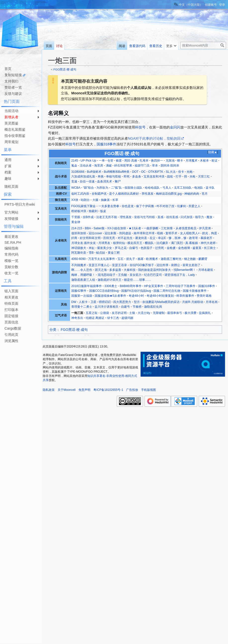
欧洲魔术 (152, 259)
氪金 (74, 166)
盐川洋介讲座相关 (107, 307)
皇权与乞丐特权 (145, 217)
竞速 (74, 181)
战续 (170, 176)
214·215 (77, 228)
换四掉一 (157, 161)
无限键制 (159, 313)
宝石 (120, 259)
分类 (53, 330)
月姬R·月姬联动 (192, 302)
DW (74, 302)
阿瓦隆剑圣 (79, 253)
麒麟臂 (203, 259)
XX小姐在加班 (117, 228)
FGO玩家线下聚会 (84, 206)
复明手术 (171, 233)
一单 (102, 161)
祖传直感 (172, 217)
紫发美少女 (105, 248)
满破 (109, 166)
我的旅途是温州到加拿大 (154, 270)
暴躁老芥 (206, 238)
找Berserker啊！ (185, 270)
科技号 (140, 127)
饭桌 (103, 211)
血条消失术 (105, 181)
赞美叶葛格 (204, 296)
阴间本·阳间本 (170, 166)
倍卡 (181, 172)
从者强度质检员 (186, 228)
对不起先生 (125, 238)
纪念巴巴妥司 (153, 275)
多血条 (137, 176)
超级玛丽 (127, 318)
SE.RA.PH (13, 242)
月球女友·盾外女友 (84, 243)
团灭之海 (101, 270)
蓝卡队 (210, 188)
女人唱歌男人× (190, 233)
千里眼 (76, 217)
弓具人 (167, 188)
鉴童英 (197, 248)
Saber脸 (99, 228)
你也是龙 (128, 206)
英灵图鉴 (11, 123)
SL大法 (171, 172)
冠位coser (95, 233)
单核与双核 (114, 176)
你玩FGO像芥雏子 (142, 265)
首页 (8, 69)
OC (143, 172)
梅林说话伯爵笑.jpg (169, 194)
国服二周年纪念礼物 (167, 291)
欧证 (215, 161)
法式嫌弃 (162, 243)
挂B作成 (88, 217)
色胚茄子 (147, 248)
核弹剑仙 (119, 243)
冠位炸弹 (162, 265)
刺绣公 (176, 265)
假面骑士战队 (133, 188)
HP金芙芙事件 (154, 286)
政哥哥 (193, 238)
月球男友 (104, 243)
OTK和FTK (156, 172)
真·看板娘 (192, 243)
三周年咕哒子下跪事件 (181, 286)
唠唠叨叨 (105, 302)
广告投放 (132, 390)
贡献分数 (11, 267)
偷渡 (119, 161)
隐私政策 (49, 390)
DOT (135, 172)
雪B (91, 253)
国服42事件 (79, 291)
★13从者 (135, 228)
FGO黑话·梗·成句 (65, 69)
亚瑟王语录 (119, 265)
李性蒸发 (148, 194)
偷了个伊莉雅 (145, 206)
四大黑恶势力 (122, 302)
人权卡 (83, 302)
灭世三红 (204, 176)
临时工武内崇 (80, 194)
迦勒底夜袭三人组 (83, 280)
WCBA (76, 188)
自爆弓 (134, 248)
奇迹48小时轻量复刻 (160, 296)
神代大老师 (208, 243)
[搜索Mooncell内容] (203, 45)
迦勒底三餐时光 (171, 259)
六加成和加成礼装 (83, 176)
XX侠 (75, 200)
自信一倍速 (87, 181)
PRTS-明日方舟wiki (20, 204)
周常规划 (11, 142)
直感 (160, 217)
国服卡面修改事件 (195, 291)
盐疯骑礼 (205, 313)
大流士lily (144, 313)
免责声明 (84, 390)
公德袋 (105, 313)
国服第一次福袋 (82, 296)
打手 (179, 176)
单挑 (101, 176)
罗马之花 (121, 248)
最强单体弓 (175, 313)
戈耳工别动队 (183, 188)
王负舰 (122, 275)
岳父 (152, 238)
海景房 (99, 166)
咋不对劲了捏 (165, 206)
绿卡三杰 (113, 318)
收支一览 (11, 273)
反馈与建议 (13, 94)
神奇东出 (77, 318)
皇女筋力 (136, 275)
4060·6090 (78, 259)
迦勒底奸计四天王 (110, 280)
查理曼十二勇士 (82, 307)
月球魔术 (191, 161)
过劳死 (159, 248)
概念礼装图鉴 (15, 129)
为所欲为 (102, 188)
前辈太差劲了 (191, 265)
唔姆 (160, 233)
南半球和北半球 (144, 233)
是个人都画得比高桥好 (124, 194)
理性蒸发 (126, 217)
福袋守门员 (142, 166)
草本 (155, 166)
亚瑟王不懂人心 (99, 265)
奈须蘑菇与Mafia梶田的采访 (161, 302)
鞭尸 (118, 181)
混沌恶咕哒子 (107, 275)
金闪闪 (175, 127)
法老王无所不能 (107, 217)
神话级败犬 (79, 248)
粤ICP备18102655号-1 (108, 390)
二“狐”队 (116, 188)
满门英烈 (177, 243)
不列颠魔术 (79, 265)
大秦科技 (130, 270)
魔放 (209, 217)
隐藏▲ (213, 152)
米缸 (92, 248)
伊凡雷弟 (205, 228)
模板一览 (11, 261)
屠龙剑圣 (141, 238)
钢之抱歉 (190, 259)
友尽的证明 (119, 313)
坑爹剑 (182, 206)
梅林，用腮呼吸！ (83, 275)
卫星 (93, 302)
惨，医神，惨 (178, 238)
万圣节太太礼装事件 (102, 259)
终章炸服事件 (185, 296)
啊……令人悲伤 (82, 270)
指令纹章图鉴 (15, 136)
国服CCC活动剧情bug (104, 291)
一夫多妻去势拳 (109, 206)
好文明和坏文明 (90, 238)
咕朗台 (85, 200)
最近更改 (11, 236)
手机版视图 (149, 390)
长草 (115, 200)
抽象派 (105, 200)
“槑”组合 (88, 188)
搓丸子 (131, 259)
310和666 (78, 172)
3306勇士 (111, 286)
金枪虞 (171, 248)
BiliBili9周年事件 (131, 286)
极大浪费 (190, 313)
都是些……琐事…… (137, 280)
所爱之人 (194, 206)
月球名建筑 (206, 270)
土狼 (132, 313)
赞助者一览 (13, 87)
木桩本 (204, 161)
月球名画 (212, 302)
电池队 (199, 188)
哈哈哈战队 (152, 188)
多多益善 (115, 270)
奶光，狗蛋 (210, 233)
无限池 (170, 161)
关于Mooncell (67, 390)
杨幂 (141, 259)
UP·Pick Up (88, 161)
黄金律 (76, 222)
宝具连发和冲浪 (154, 176)
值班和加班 (79, 233)
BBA (88, 228)
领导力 (199, 217)
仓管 (110, 161)
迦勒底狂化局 (153, 307)
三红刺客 (167, 228)
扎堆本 (144, 161)
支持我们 (11, 81)
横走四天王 (135, 243)
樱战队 (149, 243)
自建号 (125, 307)
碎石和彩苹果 (123, 166)
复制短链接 (13, 75)
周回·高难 (131, 161)
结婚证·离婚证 (95, 318)
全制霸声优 (99, 194)
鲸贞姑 (101, 253)
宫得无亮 (109, 238)
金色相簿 (184, 248)
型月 (137, 302)
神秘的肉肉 (192, 194)
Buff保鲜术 (94, 172)
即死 (127, 176)
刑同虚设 (125, 233)
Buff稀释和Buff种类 (117, 172)
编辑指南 (11, 248)
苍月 (205, 194)
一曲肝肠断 (151, 228)
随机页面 (11, 186)
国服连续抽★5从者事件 (110, 296)
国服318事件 (106, 144)
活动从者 (86, 166)
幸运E (162, 238)
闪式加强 (187, 217)
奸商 (74, 238)
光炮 (190, 172)
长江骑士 (210, 248)
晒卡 (180, 161)
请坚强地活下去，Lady (180, 275)
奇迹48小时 (136, 296)
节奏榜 (137, 307)
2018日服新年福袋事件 (87, 286)
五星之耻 (92, 313)
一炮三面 (77, 313)
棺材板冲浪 (79, 211)
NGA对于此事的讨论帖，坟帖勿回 (154, 138)
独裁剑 (93, 211)
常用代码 (11, 254)
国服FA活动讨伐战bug (136, 291)
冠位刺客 (111, 233)
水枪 (192, 176)
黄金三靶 (114, 253)
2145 (75, 161)
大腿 (95, 200)
